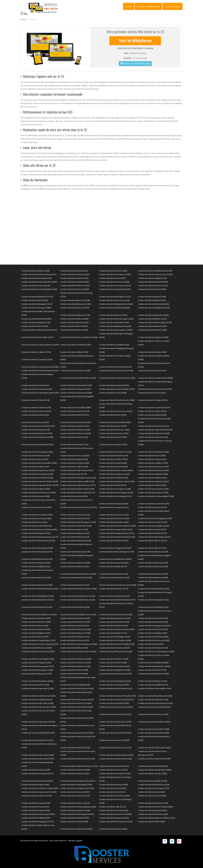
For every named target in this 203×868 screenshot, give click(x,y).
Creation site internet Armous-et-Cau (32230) (155, 274)
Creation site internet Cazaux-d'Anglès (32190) (117, 389)
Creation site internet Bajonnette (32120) (37, 297)
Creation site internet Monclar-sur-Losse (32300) (118, 585)
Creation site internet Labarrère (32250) (114, 474)
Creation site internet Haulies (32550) (113, 459)
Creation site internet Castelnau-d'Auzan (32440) (40, 367)
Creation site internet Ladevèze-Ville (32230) (77, 481)
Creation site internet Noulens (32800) (36, 629)
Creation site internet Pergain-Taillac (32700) (38, 640)
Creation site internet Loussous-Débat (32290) (39, 529)
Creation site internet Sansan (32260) (36, 770)
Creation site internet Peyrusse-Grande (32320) (40, 644)
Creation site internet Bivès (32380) (74, 326)
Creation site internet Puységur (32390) (114, 666)
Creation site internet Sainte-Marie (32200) (115, 759)
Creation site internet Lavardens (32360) (37, 515)
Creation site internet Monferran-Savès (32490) (78, 589)
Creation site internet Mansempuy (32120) (154, 537)
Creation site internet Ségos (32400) (35, 785)
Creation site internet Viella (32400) (151, 822)
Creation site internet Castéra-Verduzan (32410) (40, 371)
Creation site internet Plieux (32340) (74, 648)
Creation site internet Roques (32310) (152, 681)
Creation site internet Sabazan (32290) (114, 685)
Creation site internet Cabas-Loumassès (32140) (40, 345)
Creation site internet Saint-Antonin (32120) (116, 688)
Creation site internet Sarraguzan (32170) (37, 773)
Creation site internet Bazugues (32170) (37, 304)
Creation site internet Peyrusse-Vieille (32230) (117, 644)
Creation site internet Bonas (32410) (74, 330)
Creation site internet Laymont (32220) (114, 515)
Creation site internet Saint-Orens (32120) (37, 740)
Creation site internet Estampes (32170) (153, 426)
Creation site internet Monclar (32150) (75, 585)
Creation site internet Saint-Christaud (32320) (116, 700)
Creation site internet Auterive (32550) (75, 285)
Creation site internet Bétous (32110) (152, 319)
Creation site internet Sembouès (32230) (154, 785)
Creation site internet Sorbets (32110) (75, 796)
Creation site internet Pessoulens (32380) (115, 640)
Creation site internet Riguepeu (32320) (37, 674)
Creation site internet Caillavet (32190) (36, 352)
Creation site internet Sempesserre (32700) (77, 788)
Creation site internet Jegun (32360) (113, 463)
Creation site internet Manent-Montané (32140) (117, 537)
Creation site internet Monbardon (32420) (76, 578)
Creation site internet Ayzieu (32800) (152, 289)
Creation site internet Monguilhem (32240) (38, 596)
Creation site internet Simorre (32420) (75, 792)
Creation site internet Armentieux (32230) (115, 274)
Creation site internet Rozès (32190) (35, 685)
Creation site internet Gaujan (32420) (113, 444)
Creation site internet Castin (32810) (35, 385)
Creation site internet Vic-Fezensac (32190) (116, 822)
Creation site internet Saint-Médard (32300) (38, 733)
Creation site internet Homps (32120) (152, 459)
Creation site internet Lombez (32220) (152, 522)
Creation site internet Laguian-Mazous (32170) (78, 485)
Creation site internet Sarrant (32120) (74, 773)
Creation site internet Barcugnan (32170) (115, 297)
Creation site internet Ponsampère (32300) (38, 651)
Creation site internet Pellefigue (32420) (114, 637)
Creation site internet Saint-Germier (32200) (116, 707)
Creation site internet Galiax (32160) (74, 437)
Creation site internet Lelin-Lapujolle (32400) (155, 518)
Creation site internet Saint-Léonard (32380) (38, 722)
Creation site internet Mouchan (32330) (75, 622)
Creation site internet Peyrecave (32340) (154, 640)
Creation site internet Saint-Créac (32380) (37, 703)
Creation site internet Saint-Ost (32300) (114, 740)
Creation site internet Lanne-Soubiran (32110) (78, 493)
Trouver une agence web (148, 6)
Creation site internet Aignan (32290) (35, 271)
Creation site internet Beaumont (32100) (153, 304)
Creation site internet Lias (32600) (34, 522)
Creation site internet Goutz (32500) (152, 456)
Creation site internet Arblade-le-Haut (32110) (39, 274)
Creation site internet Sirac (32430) (151, 792)
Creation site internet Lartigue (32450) (114, 504)
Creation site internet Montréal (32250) (153, 618)
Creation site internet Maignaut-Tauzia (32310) (117, 533)
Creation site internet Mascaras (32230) (153, 552)
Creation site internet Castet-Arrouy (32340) (116, 371)
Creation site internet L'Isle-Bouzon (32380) (38, 470)
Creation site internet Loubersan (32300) (76, 526)
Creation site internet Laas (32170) (73, 474)
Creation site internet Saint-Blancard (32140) (155, 696)
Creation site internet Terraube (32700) (153, 803)
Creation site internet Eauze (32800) (35, 422)
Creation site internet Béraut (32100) (113, 315)
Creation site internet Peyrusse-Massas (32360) (79, 644)
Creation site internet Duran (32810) (113, 415)
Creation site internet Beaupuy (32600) (36, 308)
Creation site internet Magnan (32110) (36, 533)
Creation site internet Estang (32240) (36, 430)
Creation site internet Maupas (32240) (36, 563)
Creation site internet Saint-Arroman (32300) (38, 696)
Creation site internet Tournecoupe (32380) (38, 814)
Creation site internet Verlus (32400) (74, 822)
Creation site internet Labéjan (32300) (114, 478)
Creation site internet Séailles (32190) (152, 781)
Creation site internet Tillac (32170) (112, 807)
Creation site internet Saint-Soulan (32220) (154, 748)
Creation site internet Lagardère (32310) (153, 481)
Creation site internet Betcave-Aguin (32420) (116, 319)
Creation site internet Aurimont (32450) (153, 282)
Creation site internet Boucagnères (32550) (116, 330)
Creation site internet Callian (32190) (74, 352)
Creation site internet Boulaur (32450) (152, 330)
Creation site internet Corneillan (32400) (75, 407)
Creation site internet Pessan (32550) (75, 640)
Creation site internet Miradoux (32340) (153, 566)
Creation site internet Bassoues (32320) (114, 300)
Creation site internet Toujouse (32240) (75, 810)
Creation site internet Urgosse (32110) (114, 818)
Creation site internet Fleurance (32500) (75, 433)
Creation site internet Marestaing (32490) (37, 548)
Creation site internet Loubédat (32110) (37, 526)
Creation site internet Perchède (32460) (153, 637)
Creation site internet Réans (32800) (74, 670)
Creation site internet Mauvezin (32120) (153, 563)
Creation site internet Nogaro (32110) (75, 626)
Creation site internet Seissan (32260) (114, 785)
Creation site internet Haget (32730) (74, 459)
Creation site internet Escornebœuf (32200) (38, 426)
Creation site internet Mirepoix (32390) (36, 578)
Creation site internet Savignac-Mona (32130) (77, 781)
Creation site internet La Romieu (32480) (153, 470)
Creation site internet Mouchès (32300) (114, 622)
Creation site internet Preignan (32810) (36, 663)
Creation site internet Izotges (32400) (75, 463)
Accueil (129, 6)
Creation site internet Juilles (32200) (74, 467)
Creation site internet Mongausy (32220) (153, 589)
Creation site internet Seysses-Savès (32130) (39, 792)
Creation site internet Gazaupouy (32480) (37, 452)
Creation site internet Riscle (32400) (74, 674)
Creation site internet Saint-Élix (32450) (114, 703)
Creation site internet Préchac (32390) (114, 659)
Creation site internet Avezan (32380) (75, 289)
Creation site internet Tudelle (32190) (36, 818)
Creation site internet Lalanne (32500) (36, 489)
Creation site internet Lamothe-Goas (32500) (39, 493)
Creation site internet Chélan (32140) (35, 400)
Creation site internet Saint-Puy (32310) (75, 748)
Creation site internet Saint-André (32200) (37, 688)
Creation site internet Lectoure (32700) (114, 518)
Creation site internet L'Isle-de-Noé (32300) (77, 470)
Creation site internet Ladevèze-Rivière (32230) (40, 481)
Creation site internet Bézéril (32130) (74, 322)
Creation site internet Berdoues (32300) (153, 315)
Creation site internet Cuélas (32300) (152, 411)
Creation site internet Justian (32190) (113, 467)
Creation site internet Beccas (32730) (75, 308)
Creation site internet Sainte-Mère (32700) (154, 759)
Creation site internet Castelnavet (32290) (115, 367)
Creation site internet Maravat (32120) (114, 541)
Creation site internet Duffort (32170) (74, 415)
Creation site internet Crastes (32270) (75, 411)
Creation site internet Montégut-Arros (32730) (39, 614)
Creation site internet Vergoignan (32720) (37, 822)
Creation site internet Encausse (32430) (75, 422)
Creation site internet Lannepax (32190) (153, 493)
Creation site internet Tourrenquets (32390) (77, 814)
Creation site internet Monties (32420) (36, 618)
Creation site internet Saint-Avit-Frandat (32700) (117, 696)
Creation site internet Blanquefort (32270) (115, 326)
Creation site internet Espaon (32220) (75, 426)
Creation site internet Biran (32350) (35, 326)
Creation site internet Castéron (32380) (75, 371)
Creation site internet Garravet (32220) (153, 437)
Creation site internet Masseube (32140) (37, 559)
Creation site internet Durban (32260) (152, 415)
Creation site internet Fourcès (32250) (114, 433)
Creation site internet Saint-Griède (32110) (154, 707)
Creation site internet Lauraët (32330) (152, 507)
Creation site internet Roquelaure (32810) (37, 681)
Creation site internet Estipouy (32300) (75, 430)
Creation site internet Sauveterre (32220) (115, 773)
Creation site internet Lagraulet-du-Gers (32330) (40, 485)
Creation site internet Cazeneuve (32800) (76, 393)
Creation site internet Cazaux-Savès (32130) (155, 389)
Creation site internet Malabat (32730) (152, 533)
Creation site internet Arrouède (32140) (37, 278)
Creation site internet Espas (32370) (113, 426)
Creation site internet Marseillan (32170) (37, 552)
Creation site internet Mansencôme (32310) (38, 541)
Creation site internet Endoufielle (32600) (115, 422)
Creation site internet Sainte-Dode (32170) (38, 759)
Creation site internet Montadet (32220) (153, 600)
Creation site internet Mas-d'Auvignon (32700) (117, 552)
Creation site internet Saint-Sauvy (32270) (115, 748)
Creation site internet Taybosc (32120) (75, 803)
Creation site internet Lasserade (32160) (153, 504)
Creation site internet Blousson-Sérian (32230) (39, 330)
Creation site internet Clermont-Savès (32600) (117, 400)
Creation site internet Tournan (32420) (152, 810)
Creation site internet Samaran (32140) (114, 766)
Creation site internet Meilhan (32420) (36, 566)
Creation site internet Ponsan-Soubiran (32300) (78, 651)
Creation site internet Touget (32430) (36, 810)
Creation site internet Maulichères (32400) (115, 559)
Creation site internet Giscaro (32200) (75, 456)
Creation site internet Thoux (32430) (35, 807)
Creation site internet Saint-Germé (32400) (76, 707)
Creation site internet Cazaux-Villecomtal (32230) (40, 393)
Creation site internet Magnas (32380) (75, 533)
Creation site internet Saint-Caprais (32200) (77, 700)
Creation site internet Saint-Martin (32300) (154, 722)
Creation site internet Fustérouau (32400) (37, 437)
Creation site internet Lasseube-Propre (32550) (78, 507)
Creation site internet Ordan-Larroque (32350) (117, 629)
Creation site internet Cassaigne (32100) (37, 359)
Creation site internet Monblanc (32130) (114, 578)
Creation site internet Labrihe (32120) (152, 478)
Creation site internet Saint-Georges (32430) (38, 707)
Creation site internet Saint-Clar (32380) (153, 700)
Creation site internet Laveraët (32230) (75, 515)
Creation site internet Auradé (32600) (74, 282)
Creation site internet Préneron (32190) (75, 663)
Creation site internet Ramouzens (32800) (154, 666)
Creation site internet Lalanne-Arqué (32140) (77, 489)
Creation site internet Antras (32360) (113, 271)
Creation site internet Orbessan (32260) (76, 629)
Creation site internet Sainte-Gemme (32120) (77, 759)
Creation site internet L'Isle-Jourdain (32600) (116, 470)
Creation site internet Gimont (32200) (36, 456)
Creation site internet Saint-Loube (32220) (115, 722)
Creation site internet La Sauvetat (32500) (37, 474)
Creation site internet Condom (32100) (36, 407)
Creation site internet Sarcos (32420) (113, 770)
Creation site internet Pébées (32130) (75, 637)
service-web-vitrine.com (37, 841)
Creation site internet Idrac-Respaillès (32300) (39, 463)
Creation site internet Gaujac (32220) (74, 444)
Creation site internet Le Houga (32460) (36, 518)
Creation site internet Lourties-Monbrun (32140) (117, 526)
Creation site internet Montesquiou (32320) (116, 614)
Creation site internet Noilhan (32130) (113, 626)
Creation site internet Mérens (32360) (75, 566)
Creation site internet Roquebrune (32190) (115, 674)
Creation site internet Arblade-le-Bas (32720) (155, 271)
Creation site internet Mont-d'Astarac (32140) (77, 600)
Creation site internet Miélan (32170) (113, 566)
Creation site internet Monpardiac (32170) (37, 600)
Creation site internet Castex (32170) (152, 371)
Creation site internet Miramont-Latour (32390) (78, 574)
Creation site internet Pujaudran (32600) (153, 663)
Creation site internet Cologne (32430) (153, 400)
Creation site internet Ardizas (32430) (75, 274)
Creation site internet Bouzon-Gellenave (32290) (79, 337)
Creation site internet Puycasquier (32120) (38, 666)
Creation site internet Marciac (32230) (152, 541)
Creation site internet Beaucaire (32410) (76, 304)
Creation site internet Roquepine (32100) (115, 681)
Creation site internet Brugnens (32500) (153, 337)
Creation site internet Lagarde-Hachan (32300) (117, 481)
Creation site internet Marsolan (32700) (75, 552)
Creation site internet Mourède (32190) (153, 622)
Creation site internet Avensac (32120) (153, 285)
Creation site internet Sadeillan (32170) (153, 685)
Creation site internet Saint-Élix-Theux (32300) (155, 703)
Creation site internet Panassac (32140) (75, 633)
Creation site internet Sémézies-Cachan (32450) (40, 788)
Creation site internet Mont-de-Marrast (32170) (117, 600)
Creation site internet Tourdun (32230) (114, 810)
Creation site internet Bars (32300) (35, 300)
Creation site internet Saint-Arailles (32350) (154, 688)
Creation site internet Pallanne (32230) (36, 633)
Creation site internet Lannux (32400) (35, 496)
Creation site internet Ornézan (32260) (153, 629)
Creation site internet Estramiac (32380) (114, 430)
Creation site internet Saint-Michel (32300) (115, 733)
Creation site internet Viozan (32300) (113, 829)
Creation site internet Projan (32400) (113, 663)
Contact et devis (173, 6)
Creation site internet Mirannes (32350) (153, 574)
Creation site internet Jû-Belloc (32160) (153, 463)
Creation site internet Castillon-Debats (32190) (78, 378)
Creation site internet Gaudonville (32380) (37, 444)
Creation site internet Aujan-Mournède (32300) (39, 282)
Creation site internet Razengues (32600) (37, 670)
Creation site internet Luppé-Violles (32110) (116, 529)
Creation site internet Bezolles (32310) (114, 322)
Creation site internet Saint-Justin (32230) (115, 714)
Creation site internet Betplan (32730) (36, 322)
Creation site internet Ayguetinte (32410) (115, 289)
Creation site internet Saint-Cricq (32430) (76, 703)
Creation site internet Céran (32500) (113, 393)
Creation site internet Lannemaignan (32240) (116, 493)
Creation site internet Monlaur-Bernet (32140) (78, 596)
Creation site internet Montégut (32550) (153, 607)
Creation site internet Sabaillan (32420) (75, 685)
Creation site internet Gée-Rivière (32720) (115, 452)
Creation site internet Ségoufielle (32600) (76, 785)
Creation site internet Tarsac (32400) (152, 796)
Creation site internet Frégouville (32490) (154, 433)
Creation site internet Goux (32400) (35, 459)
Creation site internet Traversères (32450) (115, 814)
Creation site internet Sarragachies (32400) (154, 770)
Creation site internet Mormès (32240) (36, 622)
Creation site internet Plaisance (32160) (37, 648)
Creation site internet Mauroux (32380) (114, 563)
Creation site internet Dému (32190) (35, 415)
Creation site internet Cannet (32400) (152, 352)
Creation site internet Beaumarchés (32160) (116, 304)
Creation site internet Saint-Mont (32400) (153, 733)
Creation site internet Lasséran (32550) (36, 507)
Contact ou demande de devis (135, 64)
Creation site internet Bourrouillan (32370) (37, 337)
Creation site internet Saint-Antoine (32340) (77, 688)
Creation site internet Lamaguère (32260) (115, 489)
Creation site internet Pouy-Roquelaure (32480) (156, 651)
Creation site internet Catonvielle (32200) (76, 385)
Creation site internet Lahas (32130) (113, 485)
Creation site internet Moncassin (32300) (37, 585)
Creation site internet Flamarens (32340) (37, 433)
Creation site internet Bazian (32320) (152, 300)
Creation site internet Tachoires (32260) (114, 796)
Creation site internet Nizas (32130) (35, 626)
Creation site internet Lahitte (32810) (152, 485)
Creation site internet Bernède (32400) (36, 319)
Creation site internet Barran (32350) (152, 297)
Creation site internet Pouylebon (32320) (76, 659)
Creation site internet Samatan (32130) (153, 766)
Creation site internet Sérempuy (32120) (153, 788)
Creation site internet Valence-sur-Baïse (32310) (156, 818)
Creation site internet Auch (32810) (112, 278)
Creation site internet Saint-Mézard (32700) (77, 733)
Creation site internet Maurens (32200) (75, 563)
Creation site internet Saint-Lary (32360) (153, 714)
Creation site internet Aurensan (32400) (114, 282)
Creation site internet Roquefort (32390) (153, 674)
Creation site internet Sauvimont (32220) (37, 781)
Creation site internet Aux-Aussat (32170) (115, 285)
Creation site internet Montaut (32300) (75, 607)
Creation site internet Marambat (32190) (76, 541)
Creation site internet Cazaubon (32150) (76, 389)
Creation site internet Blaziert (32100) (152, 326)
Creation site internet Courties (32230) (36, 411)
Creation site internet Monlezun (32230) (114, 596)
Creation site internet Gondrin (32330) (114, 456)
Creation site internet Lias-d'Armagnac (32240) (78, 522)
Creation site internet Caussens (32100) (37, 389)
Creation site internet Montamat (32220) (37, 607)
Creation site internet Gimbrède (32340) (153, 452)
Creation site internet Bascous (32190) (75, 300)
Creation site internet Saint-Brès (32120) (37, 700)
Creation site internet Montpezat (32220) (115, 618)
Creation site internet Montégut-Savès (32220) (78, 614)
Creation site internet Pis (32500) (150, 644)
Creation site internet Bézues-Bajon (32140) (155, 322)
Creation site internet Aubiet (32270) (74, 278)
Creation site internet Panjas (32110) (113, 633)
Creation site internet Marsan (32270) (152, 548)
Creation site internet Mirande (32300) (114, 574)
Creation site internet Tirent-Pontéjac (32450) (155, 807)
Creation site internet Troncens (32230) (153, 814)
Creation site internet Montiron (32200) (75, 618)
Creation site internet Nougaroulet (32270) (154, 626)
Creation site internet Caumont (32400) (114, 385)
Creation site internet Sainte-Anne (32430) (38, 755)
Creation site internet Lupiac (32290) (74, 529)
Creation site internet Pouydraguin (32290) (38, 659)
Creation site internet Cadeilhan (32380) (75, 345)
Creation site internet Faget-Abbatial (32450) (155, 430)
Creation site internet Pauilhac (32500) (152, 633)
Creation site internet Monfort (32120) (114, 589)
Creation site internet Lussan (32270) (152, 529)
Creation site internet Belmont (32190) (75, 315)
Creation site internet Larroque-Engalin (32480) (156, 496)
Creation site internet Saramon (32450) (75, 770)
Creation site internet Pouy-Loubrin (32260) (116, 651)
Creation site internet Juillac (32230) (35, 467)
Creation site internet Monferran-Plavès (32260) (40, 589)
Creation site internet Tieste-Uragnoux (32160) (78, 807)
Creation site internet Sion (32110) (112, 792)
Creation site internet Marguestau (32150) (115, 548)
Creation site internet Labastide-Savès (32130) (78, 478)
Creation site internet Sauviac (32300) (152, 773)
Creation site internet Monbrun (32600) (153, 578)
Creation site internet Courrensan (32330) (154, 407)
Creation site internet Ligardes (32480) (114, 522)
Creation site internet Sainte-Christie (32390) (116, 755)
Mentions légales (76, 841)
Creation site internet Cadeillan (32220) (114, 345)
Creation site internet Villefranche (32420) (76, 829)
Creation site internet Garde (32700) (113, 437)
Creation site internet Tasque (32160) (36, 803)
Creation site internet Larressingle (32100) (115, 496)
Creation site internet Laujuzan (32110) (114, 507)
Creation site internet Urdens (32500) (74, 818)
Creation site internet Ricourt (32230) (152, 670)
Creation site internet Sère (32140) (112, 788)
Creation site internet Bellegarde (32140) (154, 308)
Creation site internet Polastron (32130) (114, 648)
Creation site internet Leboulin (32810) (75, 518)
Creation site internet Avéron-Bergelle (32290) (39, 289)
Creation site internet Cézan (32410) (152, 393)
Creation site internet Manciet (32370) (75, 537)
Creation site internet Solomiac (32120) (36, 796)
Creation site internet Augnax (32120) (152, 278)
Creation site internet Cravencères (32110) (116, 411)
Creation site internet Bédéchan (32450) (114, 308)
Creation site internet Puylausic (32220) (75, 666)
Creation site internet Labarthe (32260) (153, 474)
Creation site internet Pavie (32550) (35, 637)
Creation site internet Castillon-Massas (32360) (117, 378)
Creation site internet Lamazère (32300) (153, 489)
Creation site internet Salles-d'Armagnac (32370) (79, 766)
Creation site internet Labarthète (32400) (37, 478)
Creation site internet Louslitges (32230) (153, 526)
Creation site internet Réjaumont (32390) (115, 670)
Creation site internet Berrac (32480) (74, 319)
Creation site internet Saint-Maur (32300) (153, 729)
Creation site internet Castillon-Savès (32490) (155, 378)
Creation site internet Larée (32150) (74, 496)
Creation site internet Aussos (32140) (36, 285)
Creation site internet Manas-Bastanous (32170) (40, 537)
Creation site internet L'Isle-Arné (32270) (153, 467)
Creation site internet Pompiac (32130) (153, 648)
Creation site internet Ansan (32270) (74, 271)
